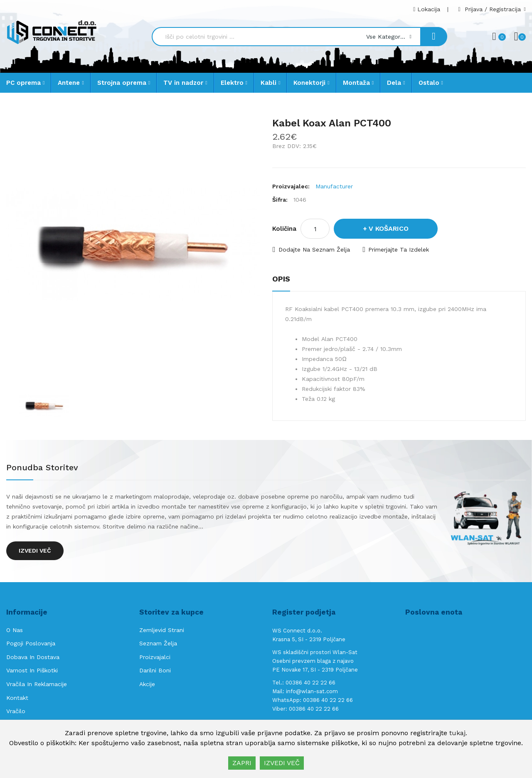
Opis (281, 279)
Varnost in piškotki (32, 670)
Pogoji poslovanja (31, 643)
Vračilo (16, 711)
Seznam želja (158, 643)
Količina (284, 229)
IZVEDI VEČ (282, 763)
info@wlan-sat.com (312, 691)
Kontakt (17, 698)
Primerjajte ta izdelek (399, 249)
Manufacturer (334, 186)
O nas (15, 630)
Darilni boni (155, 670)
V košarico (389, 228)
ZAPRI (242, 763)
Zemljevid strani (162, 630)
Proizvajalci (155, 657)
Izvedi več (35, 551)
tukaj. (458, 733)
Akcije (147, 684)
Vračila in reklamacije (37, 684)
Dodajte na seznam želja (314, 249)
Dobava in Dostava (33, 657)
